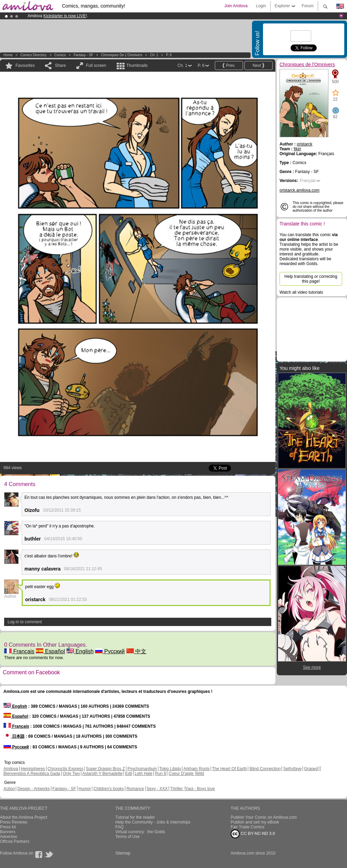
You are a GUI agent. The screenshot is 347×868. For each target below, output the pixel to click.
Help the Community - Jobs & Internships (153, 822)
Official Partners (15, 841)
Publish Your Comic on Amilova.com (264, 817)
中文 (136, 651)
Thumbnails (137, 65)
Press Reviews (14, 822)
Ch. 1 (154, 55)
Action (9, 789)
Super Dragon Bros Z (105, 769)
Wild (200, 774)
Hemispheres (33, 769)
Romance (135, 789)
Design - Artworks (34, 789)
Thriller (177, 789)
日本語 (14, 736)
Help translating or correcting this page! (311, 279)
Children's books (108, 789)
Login (261, 6)
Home (8, 55)
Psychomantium (142, 769)
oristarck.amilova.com (299, 190)
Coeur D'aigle (182, 774)
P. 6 (169, 55)
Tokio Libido (170, 769)
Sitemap (123, 853)
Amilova (11, 769)
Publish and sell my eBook (255, 822)
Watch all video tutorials (301, 292)
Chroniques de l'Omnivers (122, 55)
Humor (85, 789)
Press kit (8, 827)
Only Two (71, 774)
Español (50, 651)
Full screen (96, 65)
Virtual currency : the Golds (140, 832)
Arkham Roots (197, 769)
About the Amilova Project (24, 817)
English (80, 651)
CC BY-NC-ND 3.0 (253, 834)
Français (19, 651)
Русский (110, 651)
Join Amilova (236, 6)
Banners (8, 832)
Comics (60, 55)
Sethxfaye (292, 769)
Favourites (25, 65)
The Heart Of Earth (229, 769)
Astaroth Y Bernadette (103, 774)
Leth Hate (144, 774)
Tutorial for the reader (135, 817)
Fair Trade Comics (248, 827)
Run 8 (160, 774)
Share (60, 65)
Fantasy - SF (83, 55)
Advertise (9, 837)
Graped (311, 769)
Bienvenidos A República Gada (32, 774)
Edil (129, 774)
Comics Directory (33, 55)
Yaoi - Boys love (200, 789)
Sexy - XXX (157, 789)
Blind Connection (265, 769)
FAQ (119, 827)
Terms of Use (128, 837)
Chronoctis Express (65, 769)
